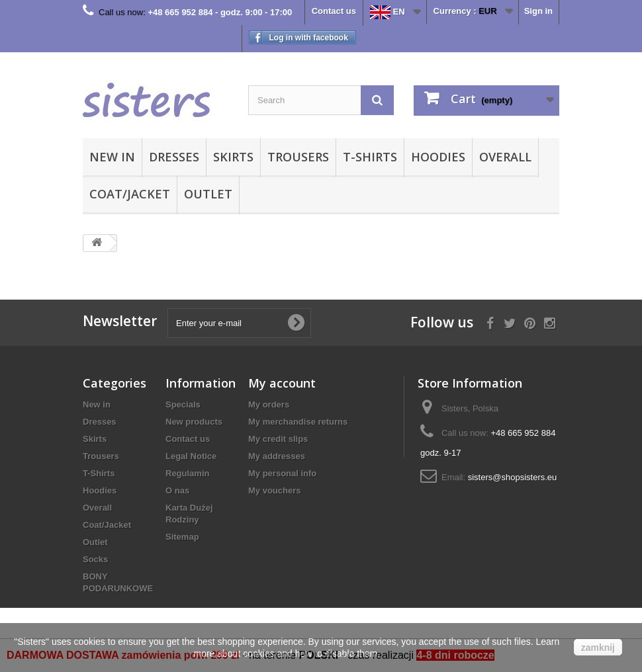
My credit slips (278, 439)
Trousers (298, 157)
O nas (177, 490)
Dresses (174, 157)
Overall (505, 157)
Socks (95, 559)
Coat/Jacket (130, 194)
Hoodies (438, 157)
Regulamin (187, 473)
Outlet (208, 194)
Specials (183, 404)
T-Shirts (370, 157)
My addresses (277, 456)
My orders (269, 404)
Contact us (334, 11)
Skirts (233, 157)
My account (282, 383)
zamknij (598, 648)
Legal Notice (191, 456)
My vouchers (274, 490)
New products (194, 422)
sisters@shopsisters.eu (513, 477)
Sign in (538, 11)
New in (112, 157)
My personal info (282, 473)
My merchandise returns (298, 422)
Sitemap (182, 537)
